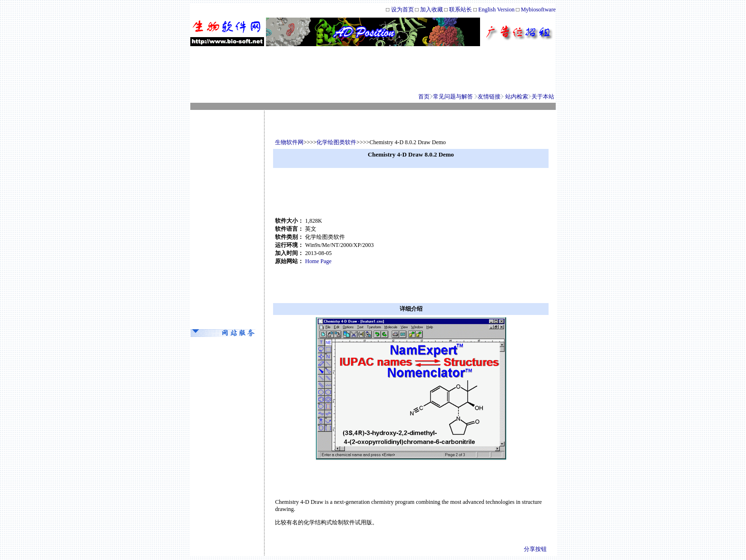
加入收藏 (432, 10)
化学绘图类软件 (336, 142)
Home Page (318, 261)
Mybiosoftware (538, 10)
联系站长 (461, 10)
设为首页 (402, 10)
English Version (496, 10)
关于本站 (543, 97)
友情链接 (489, 97)
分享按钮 (535, 549)
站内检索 (517, 97)
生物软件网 (289, 142)
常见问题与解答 (453, 97)
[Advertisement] (373, 69)
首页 (424, 97)
